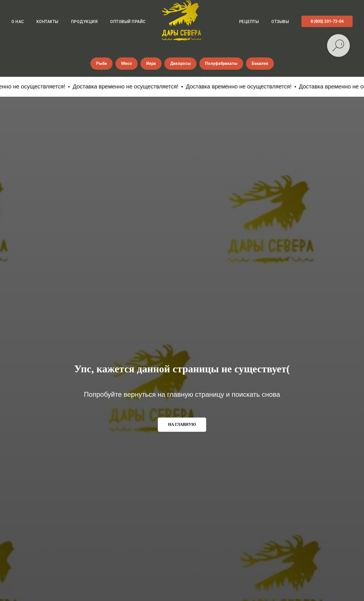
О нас (18, 22)
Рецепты (249, 22)
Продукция (84, 22)
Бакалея (260, 63)
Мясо (127, 63)
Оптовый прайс (128, 22)
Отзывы (280, 22)
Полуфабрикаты (221, 63)
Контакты (47, 22)
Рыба (102, 63)
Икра (151, 63)
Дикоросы (180, 63)
